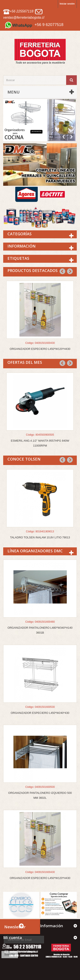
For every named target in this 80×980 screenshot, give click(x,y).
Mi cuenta (13, 938)
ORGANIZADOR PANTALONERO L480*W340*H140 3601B (40, 630)
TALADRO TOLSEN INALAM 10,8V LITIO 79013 (40, 537)
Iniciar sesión (67, 4)
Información (22, 246)
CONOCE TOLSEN (24, 459)
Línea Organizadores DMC (35, 551)
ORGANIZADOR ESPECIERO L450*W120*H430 (40, 349)
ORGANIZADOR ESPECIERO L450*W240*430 (40, 713)
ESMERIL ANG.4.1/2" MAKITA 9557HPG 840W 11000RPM (40, 443)
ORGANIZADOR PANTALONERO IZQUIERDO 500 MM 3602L (40, 795)
